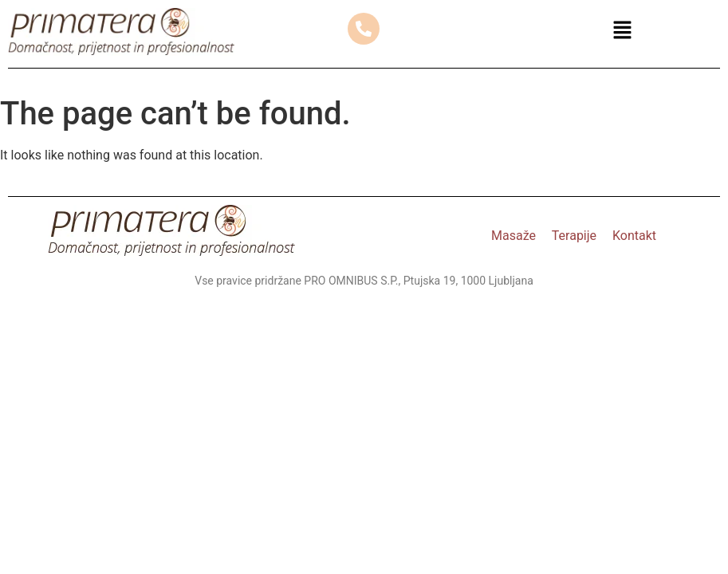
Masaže (514, 236)
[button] (623, 32)
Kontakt (634, 236)
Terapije (574, 236)
